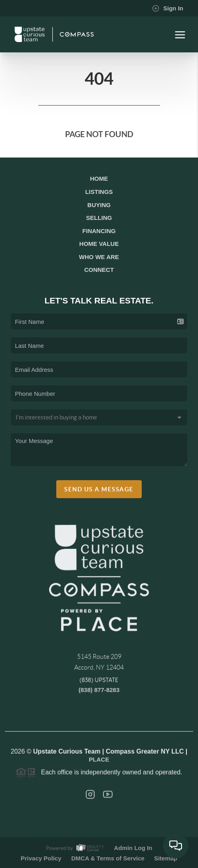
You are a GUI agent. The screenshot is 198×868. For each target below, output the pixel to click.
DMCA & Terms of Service (108, 858)
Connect (99, 270)
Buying (99, 205)
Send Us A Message (99, 489)
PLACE (99, 762)
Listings (99, 192)
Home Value (99, 244)
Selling (99, 218)
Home (99, 179)
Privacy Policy (41, 858)
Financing (99, 231)
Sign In (168, 8)
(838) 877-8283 (99, 692)
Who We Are (99, 257)
